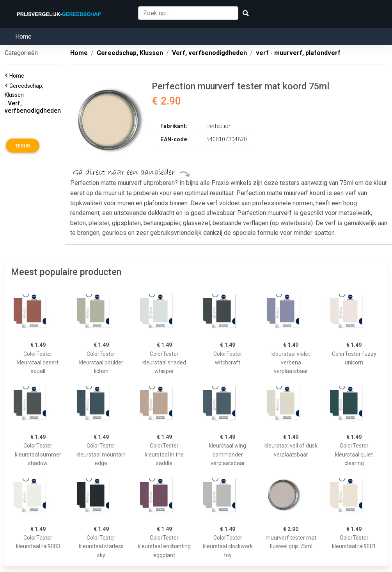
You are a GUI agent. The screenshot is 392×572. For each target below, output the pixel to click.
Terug (23, 146)
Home (23, 36)
